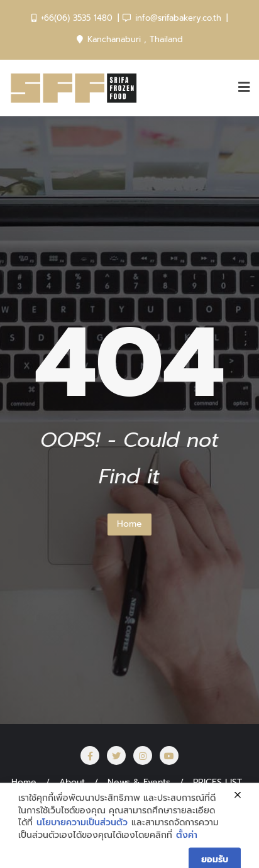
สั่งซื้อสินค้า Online (60, 799)
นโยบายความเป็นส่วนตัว (82, 855)
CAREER (226, 799)
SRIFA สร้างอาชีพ (153, 799)
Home (129, 524)
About (72, 782)
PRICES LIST (218, 782)
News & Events (139, 782)
